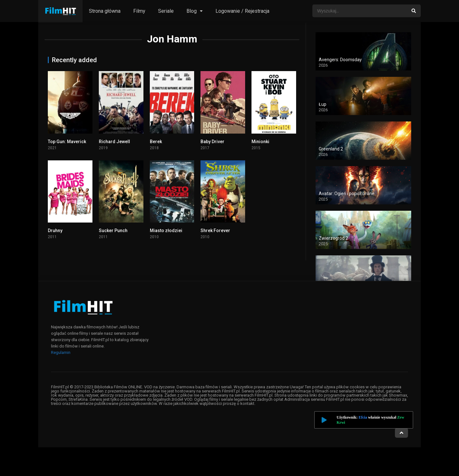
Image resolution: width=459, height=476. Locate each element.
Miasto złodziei (166, 231)
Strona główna (105, 11)
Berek (156, 142)
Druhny (55, 231)
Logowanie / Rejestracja (242, 11)
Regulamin (61, 352)
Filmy (139, 11)
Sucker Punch (113, 231)
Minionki (260, 142)
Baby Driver (212, 142)
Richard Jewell (114, 142)
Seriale (166, 11)
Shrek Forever (215, 231)
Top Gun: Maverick (67, 142)
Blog (192, 11)
